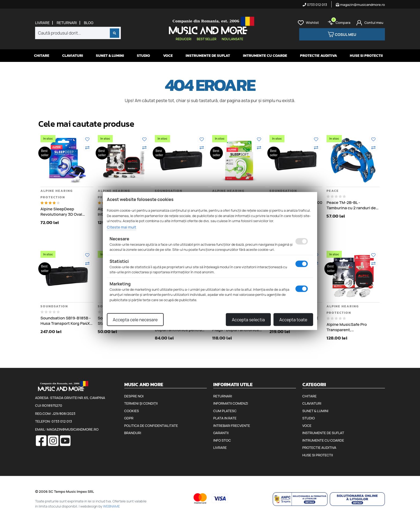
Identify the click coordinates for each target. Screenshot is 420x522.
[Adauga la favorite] (87, 139)
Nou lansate (232, 39)
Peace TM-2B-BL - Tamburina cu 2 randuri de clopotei (351, 205)
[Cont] (370, 23)
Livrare (42, 23)
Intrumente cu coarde (265, 56)
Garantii (221, 433)
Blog (89, 23)
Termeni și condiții (141, 403)
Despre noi (134, 396)
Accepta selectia (248, 320)
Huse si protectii (366, 56)
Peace (333, 191)
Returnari (67, 23)
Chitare (42, 56)
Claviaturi (73, 56)
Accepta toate (293, 320)
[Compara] (87, 148)
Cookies (132, 411)
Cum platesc (225, 411)
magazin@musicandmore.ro (360, 5)
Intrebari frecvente (232, 426)
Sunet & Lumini (110, 56)
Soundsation (169, 191)
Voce (168, 56)
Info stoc (222, 440)
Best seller (206, 39)
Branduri (133, 433)
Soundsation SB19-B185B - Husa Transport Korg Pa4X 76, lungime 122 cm (66, 321)
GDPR (129, 418)
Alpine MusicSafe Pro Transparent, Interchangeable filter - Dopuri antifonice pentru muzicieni (350, 327)
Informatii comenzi (231, 403)
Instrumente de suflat (208, 56)
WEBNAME (112, 506)
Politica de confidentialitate (151, 426)
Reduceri (183, 39)
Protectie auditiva (318, 56)
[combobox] (78, 33)
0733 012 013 (315, 5)
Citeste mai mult (121, 227)
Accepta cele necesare (135, 320)
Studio (143, 56)
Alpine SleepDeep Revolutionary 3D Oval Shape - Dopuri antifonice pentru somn (65, 212)
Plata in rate (225, 418)
